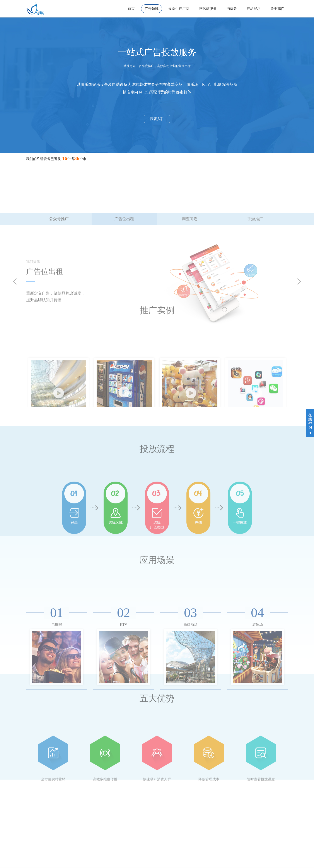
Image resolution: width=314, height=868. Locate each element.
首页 (131, 9)
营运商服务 (208, 9)
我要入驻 (157, 119)
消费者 (232, 9)
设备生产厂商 (179, 9)
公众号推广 (59, 292)
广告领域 (152, 9)
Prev (15, 354)
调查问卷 (190, 292)
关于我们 (277, 9)
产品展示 (254, 9)
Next (299, 354)
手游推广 (255, 292)
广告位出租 (124, 292)
